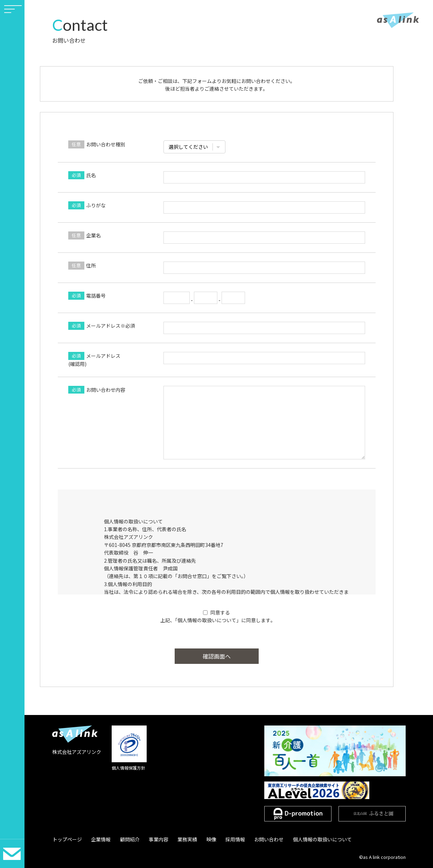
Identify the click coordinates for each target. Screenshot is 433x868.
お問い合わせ (260, 839)
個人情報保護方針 (128, 768)
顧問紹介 (127, 839)
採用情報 (228, 839)
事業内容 (155, 839)
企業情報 (99, 839)
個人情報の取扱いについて (313, 839)
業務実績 (182, 839)
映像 (205, 839)
